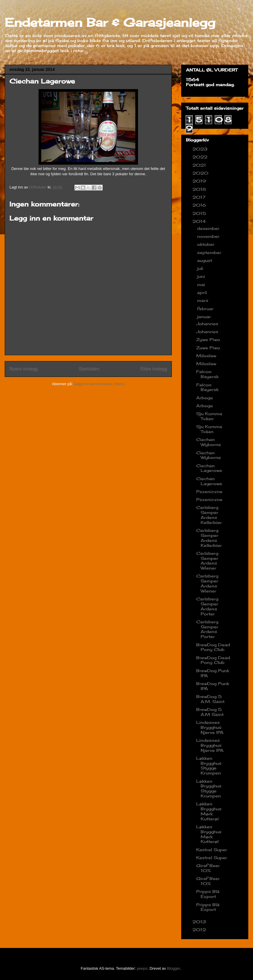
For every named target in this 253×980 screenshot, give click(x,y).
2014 (200, 221)
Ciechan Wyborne (209, 442)
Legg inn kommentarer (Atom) (99, 384)
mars (203, 300)
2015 (200, 213)
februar (206, 309)
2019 (200, 181)
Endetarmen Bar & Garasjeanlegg (110, 22)
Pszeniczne (209, 491)
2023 (201, 149)
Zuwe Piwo (208, 348)
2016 (200, 205)
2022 (201, 157)
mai (202, 284)
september (210, 252)
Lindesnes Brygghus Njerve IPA (210, 727)
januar (205, 317)
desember (209, 228)
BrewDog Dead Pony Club (213, 647)
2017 (200, 197)
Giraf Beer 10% (208, 868)
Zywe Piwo (208, 339)
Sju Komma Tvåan (209, 416)
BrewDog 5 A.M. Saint (210, 699)
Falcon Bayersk (207, 374)
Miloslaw (206, 356)
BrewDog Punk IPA (213, 673)
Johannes (207, 324)
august (205, 260)
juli (201, 268)
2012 (200, 930)
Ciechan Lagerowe (209, 468)
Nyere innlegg (24, 369)
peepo (142, 968)
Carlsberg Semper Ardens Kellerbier (209, 515)
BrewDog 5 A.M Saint (210, 712)
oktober (207, 244)
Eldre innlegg (154, 369)
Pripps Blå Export (208, 894)
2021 (200, 165)
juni (202, 276)
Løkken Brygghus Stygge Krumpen (209, 766)
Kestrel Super (212, 850)
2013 (200, 922)
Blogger (174, 968)
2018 (200, 189)
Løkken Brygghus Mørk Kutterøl (209, 811)
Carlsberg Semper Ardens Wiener (207, 561)
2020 (201, 173)
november (209, 236)
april (203, 292)
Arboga (204, 398)
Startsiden (89, 369)
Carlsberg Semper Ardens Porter (207, 606)
